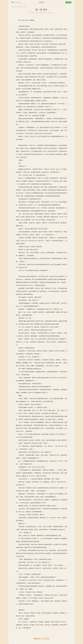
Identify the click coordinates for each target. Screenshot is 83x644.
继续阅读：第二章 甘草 (42, 639)
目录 (25, 7)
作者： (31, 13)
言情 (19, 7)
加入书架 (68, 2)
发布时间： (38, 13)
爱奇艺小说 (14, 7)
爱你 (22, 7)
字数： (50, 13)
